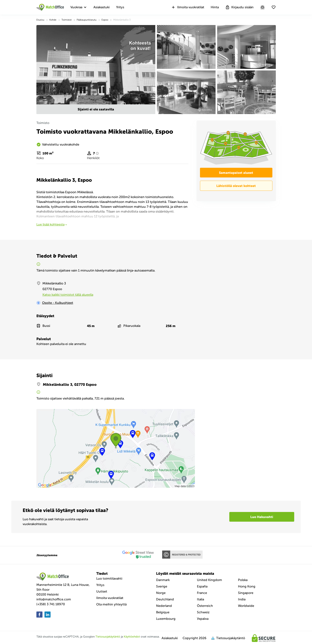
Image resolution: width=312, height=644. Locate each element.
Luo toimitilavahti (109, 578)
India (242, 599)
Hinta (215, 7)
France (202, 593)
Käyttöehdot (132, 637)
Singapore (246, 593)
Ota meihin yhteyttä (111, 604)
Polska (243, 580)
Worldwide (246, 606)
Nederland (164, 606)
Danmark (163, 580)
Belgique (163, 612)
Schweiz (203, 612)
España (202, 586)
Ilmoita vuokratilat (188, 7)
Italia (200, 599)
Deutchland (165, 599)
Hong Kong (247, 586)
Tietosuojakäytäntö (108, 637)
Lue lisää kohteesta (52, 224)
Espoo (105, 20)
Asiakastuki (102, 7)
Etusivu (40, 20)
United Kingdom (209, 580)
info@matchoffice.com (54, 599)
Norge (161, 593)
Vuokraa (76, 7)
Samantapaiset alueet (236, 173)
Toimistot (67, 20)
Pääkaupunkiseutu (87, 20)
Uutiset (102, 591)
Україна (203, 619)
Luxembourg (166, 619)
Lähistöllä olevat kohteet (236, 186)
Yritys (120, 7)
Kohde (53, 20)
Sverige (162, 586)
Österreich (205, 606)
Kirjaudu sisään (239, 7)
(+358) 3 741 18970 (51, 604)
